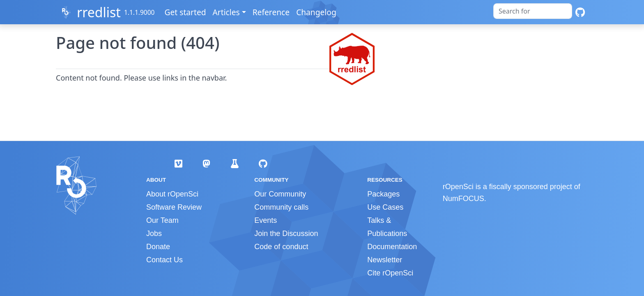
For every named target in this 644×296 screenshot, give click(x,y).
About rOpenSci (172, 194)
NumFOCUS (463, 199)
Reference (271, 12)
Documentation (392, 247)
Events (266, 220)
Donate (158, 247)
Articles (227, 12)
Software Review (174, 207)
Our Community (280, 194)
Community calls (281, 207)
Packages (383, 194)
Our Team (162, 220)
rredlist (99, 12)
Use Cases (385, 207)
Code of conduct (281, 247)
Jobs (154, 234)
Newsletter (385, 260)
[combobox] (533, 11)
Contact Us (164, 260)
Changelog (317, 12)
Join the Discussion (286, 234)
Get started (186, 12)
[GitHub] (580, 12)
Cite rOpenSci (390, 273)
